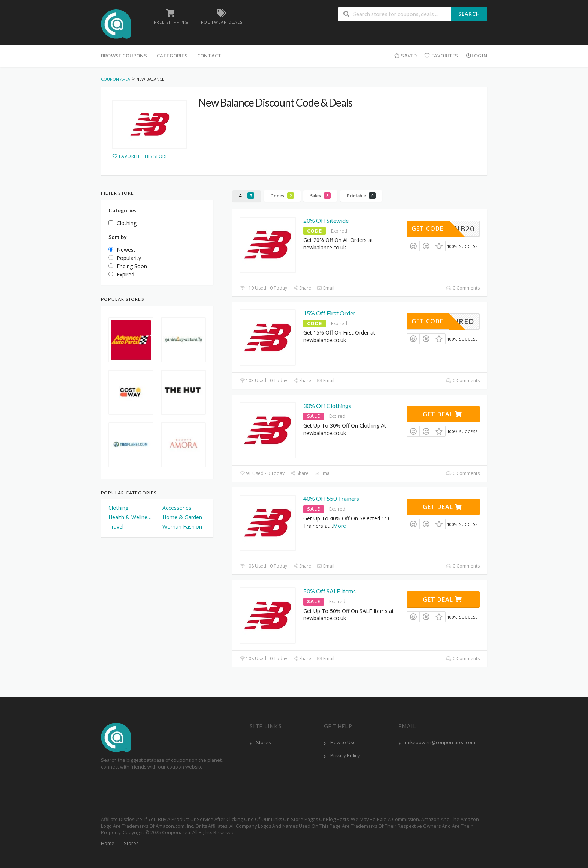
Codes (282, 196)
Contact (209, 56)
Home (108, 843)
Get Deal (442, 414)
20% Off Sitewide (326, 220)
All (247, 196)
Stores (263, 743)
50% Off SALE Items (330, 591)
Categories (172, 56)
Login (476, 56)
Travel (116, 526)
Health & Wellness (130, 517)
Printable (361, 196)
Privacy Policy (345, 756)
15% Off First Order (329, 313)
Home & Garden (182, 517)
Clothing (118, 508)
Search (469, 14)
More (340, 526)
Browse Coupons (124, 56)
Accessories (177, 508)
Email (326, 288)
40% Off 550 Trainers (331, 498)
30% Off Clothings (327, 406)
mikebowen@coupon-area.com (440, 743)
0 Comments (463, 288)
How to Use (343, 743)
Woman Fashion (182, 526)
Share (302, 288)
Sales (320, 196)
